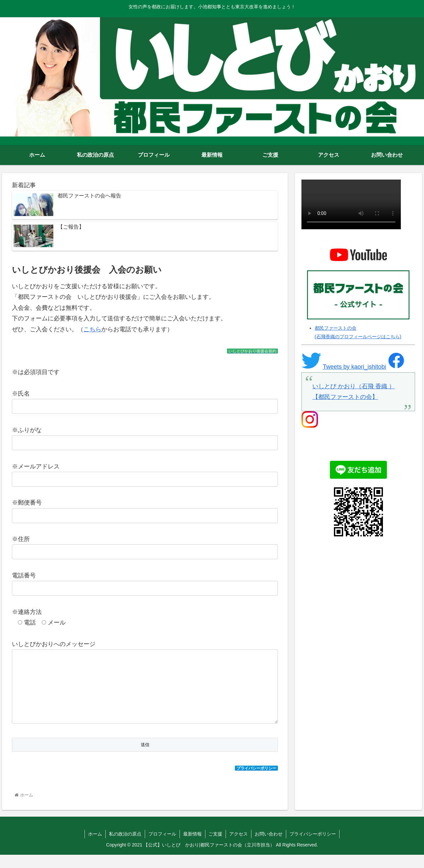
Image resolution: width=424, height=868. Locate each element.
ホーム (95, 847)
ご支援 (216, 847)
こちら (92, 329)
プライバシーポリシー (313, 847)
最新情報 (192, 847)
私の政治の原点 (125, 847)
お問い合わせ (269, 847)
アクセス (239, 847)
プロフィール (162, 847)
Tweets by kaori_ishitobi (354, 367)
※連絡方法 (27, 612)
